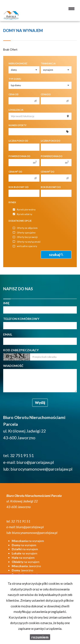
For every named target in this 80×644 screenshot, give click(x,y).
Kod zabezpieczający (21, 350)
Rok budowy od (19, 187)
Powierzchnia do (52, 156)
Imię (6, 303)
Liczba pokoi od (18, 141)
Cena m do (48, 172)
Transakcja (48, 64)
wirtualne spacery (25, 246)
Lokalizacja (16, 110)
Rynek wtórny (23, 214)
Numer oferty (17, 125)
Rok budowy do (51, 187)
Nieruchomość (18, 64)
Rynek (12, 202)
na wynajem (28, 541)
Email (8, 334)
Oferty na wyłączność (27, 242)
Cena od (14, 94)
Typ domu (15, 79)
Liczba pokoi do (51, 141)
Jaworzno (26, 566)
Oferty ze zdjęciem (25, 228)
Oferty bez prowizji (25, 237)
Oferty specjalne (24, 233)
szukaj (56, 255)
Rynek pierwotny (24, 210)
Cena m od (15, 172)
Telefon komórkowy (21, 319)
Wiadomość (13, 366)
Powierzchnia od (19, 156)
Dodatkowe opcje (20, 221)
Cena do (46, 94)
